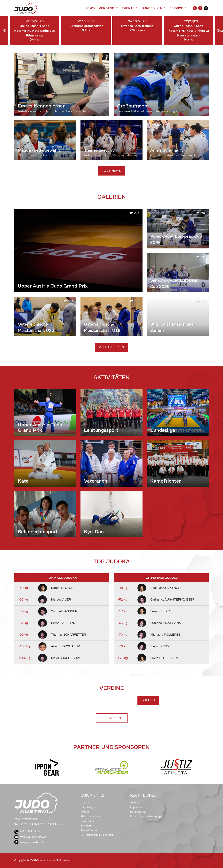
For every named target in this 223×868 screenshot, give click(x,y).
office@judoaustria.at (30, 837)
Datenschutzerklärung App (146, 817)
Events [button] (128, 8)
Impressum (137, 807)
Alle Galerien (111, 347)
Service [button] (177, 8)
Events (85, 812)
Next (218, 31)
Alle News (112, 171)
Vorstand (86, 803)
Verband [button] (107, 8)
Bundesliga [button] (152, 8)
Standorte (86, 826)
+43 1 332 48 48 (27, 832)
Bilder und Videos (91, 817)
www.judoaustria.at (29, 842)
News (90, 8)
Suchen (148, 700)
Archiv (134, 803)
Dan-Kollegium (89, 807)
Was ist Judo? (89, 830)
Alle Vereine (112, 718)
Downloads (87, 821)
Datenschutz (138, 812)
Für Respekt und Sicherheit (97, 835)
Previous (5, 31)
